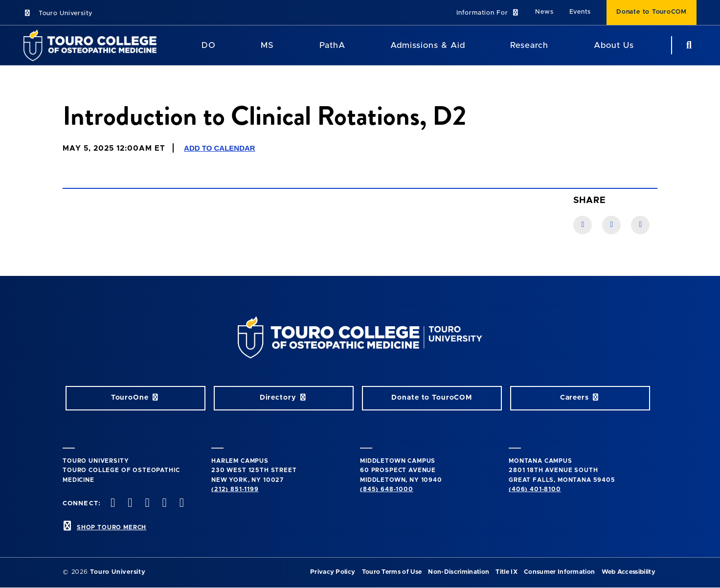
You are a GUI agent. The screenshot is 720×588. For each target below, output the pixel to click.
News (544, 12)
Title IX (506, 572)
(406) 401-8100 (535, 489)
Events (580, 12)
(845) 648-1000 (387, 489)
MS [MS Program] (267, 45)
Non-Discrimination (459, 572)
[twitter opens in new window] (129, 504)
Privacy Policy (333, 572)
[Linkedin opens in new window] (180, 504)
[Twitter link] (640, 225)
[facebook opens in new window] (112, 504)
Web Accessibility (629, 572)
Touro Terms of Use (392, 572)
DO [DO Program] (209, 45)
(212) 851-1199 (235, 489)
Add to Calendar (220, 148)
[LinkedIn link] (611, 225)
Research (529, 45)
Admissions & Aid (428, 45)
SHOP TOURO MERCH (112, 527)
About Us (614, 45)
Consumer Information (559, 572)
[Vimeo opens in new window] (163, 504)
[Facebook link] (583, 225)
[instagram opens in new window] (146, 504)
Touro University (58, 13)
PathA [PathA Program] (332, 45)
